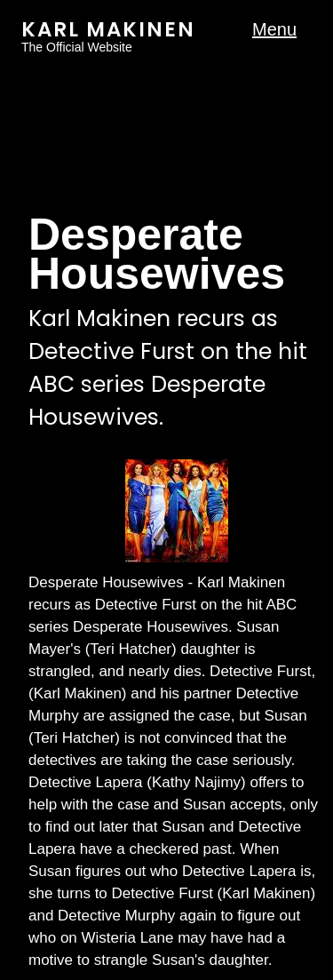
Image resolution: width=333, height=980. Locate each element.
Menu (274, 30)
